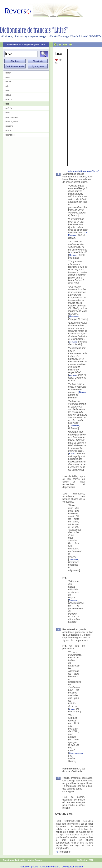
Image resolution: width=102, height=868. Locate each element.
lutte (7, 86)
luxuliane (9, 126)
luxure (8, 130)
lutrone (8, 82)
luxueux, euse (12, 121)
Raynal (72, 454)
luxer (7, 113)
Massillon (74, 316)
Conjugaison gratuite (72, 867)
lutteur (8, 95)
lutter (7, 90)
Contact (39, 860)
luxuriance (10, 135)
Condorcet (74, 426)
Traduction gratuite (29, 867)
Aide (30, 860)
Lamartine (74, 559)
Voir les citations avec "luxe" (83, 171)
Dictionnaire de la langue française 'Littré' (26, 45)
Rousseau (73, 600)
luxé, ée (9, 108)
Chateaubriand (76, 753)
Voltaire (73, 342)
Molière (73, 255)
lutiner (8, 73)
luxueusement (12, 117)
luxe (7, 104)
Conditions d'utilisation (15, 860)
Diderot (83, 392)
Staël (71, 709)
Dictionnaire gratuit (50, 867)
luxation (9, 99)
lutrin (7, 77)
